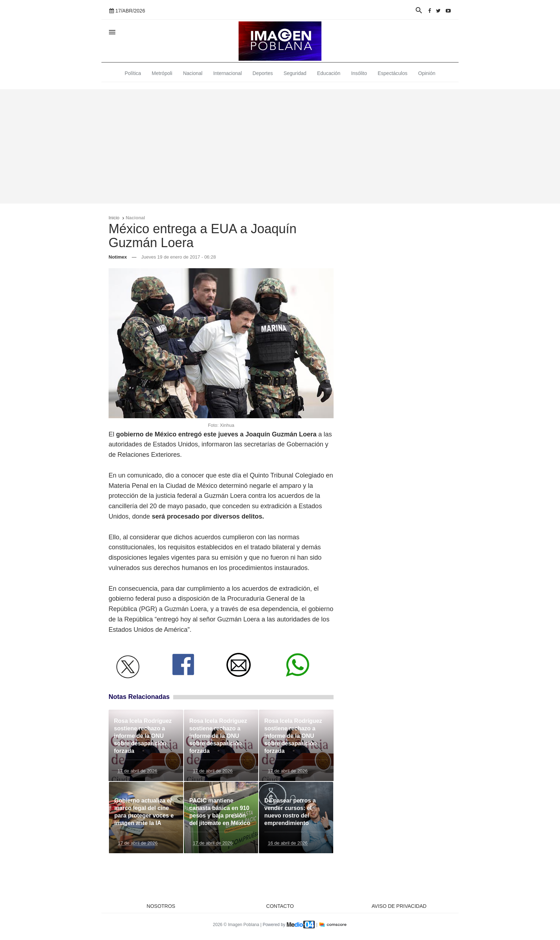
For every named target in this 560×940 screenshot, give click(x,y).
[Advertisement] (280, 146)
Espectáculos (393, 73)
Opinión (427, 73)
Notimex (118, 257)
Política (133, 73)
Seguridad (295, 73)
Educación (329, 73)
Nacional (192, 73)
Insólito (359, 73)
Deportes (263, 73)
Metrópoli (162, 73)
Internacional (227, 73)
